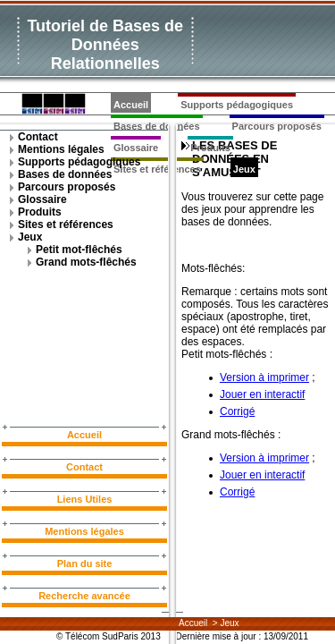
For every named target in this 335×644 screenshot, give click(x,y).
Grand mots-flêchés (86, 262)
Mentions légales (61, 149)
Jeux (244, 169)
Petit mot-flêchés (79, 250)
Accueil (131, 105)
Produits (210, 148)
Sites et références (66, 225)
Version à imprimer (264, 377)
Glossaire (42, 199)
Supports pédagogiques (237, 105)
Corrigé (237, 411)
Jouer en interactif (262, 394)
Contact (38, 137)
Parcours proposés (277, 126)
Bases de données (65, 174)
